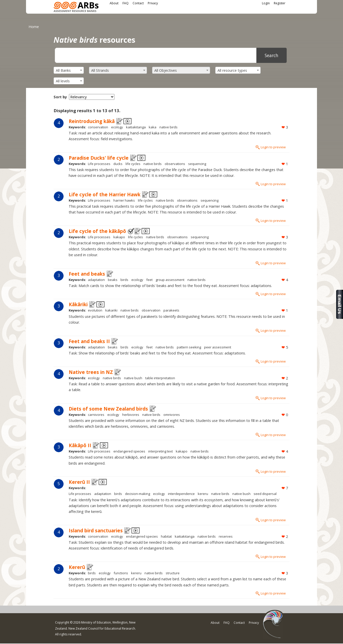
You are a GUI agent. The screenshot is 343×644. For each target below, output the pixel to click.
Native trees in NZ (91, 372)
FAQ (126, 3)
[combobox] (69, 70)
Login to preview (273, 147)
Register (280, 3)
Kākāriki (78, 304)
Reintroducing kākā (92, 121)
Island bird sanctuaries (96, 530)
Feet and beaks (87, 274)
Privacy (153, 3)
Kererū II (79, 482)
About (114, 3)
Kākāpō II (80, 445)
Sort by (60, 97)
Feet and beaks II (89, 341)
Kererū (77, 567)
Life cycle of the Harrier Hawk (105, 194)
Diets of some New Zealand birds (108, 409)
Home (34, 27)
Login (266, 3)
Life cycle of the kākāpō (97, 231)
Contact (138, 3)
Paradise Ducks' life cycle (99, 158)
